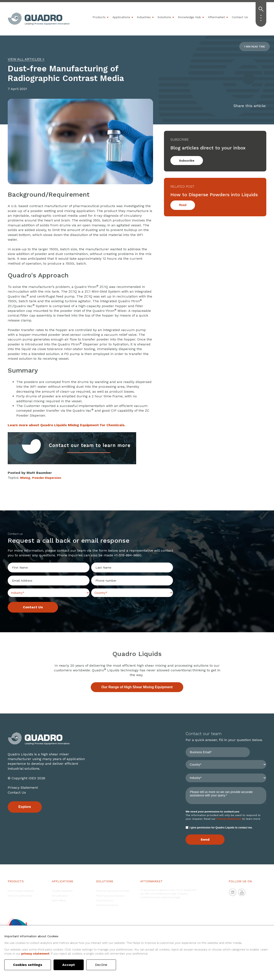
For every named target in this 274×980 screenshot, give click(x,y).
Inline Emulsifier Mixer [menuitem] (20, 896)
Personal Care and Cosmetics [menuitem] (113, 891)
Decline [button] (101, 965)
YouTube (242, 892)
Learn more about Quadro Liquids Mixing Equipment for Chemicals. (66, 425)
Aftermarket (216, 17)
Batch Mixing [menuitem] (59, 900)
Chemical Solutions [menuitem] (107, 905)
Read (183, 205)
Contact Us (240, 17)
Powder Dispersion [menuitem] (62, 891)
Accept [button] (69, 965)
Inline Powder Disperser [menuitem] (21, 891)
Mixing (25, 478)
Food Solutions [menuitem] (105, 900)
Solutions (164, 17)
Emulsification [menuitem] (60, 896)
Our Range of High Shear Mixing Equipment (137, 687)
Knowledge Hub (189, 17)
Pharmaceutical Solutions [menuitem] (111, 896)
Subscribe (187, 161)
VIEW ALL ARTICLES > (26, 59)
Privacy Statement (23, 788)
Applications (121, 17)
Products (99, 17)
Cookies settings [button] (28, 965)
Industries (144, 17)
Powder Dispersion (47, 478)
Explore (25, 807)
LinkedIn (233, 892)
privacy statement (35, 953)
